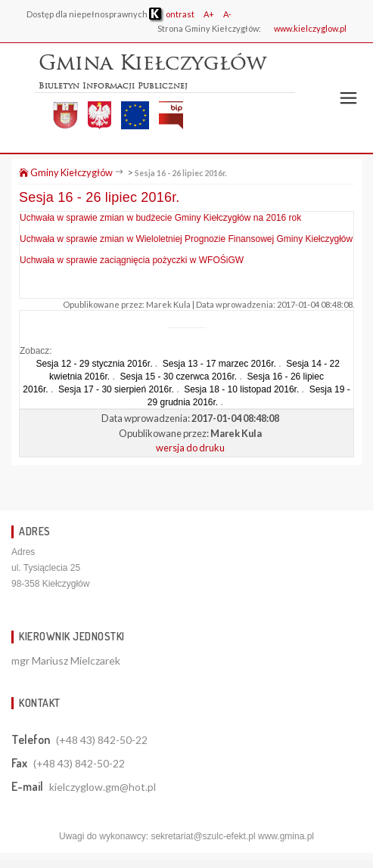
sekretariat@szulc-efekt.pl (203, 836)
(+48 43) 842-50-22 (102, 740)
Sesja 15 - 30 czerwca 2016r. (178, 377)
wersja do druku (190, 448)
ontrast (172, 14)
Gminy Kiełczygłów (66, 172)
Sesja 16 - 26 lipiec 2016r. (180, 173)
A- (227, 14)
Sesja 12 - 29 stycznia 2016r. (94, 364)
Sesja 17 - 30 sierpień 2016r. (116, 389)
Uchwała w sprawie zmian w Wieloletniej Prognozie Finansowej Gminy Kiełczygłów (186, 239)
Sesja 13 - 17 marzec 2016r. (219, 364)
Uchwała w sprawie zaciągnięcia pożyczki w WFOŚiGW (132, 260)
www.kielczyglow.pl (310, 28)
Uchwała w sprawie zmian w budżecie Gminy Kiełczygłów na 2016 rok (160, 218)
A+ (209, 14)
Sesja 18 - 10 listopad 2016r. (241, 389)
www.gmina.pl (286, 836)
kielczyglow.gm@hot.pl (103, 787)
